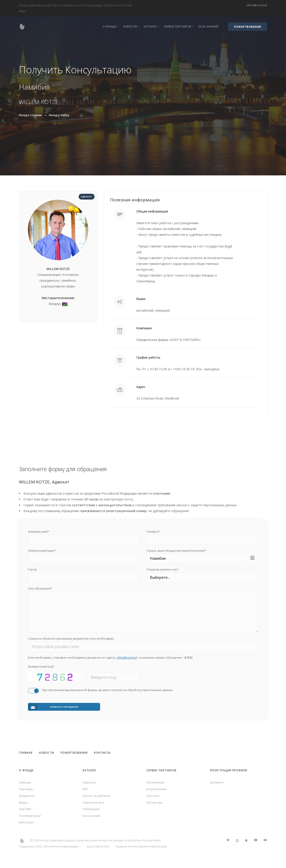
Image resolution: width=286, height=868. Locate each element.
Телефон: (153, 532)
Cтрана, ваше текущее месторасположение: (177, 551)
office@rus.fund (257, 5)
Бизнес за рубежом (97, 796)
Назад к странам (30, 115)
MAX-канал (27, 825)
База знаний (208, 27)
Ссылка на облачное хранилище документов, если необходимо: (71, 642)
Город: (32, 569)
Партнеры (27, 789)
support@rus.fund (98, 850)
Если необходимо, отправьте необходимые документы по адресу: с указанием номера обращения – (110, 661)
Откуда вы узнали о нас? (162, 569)
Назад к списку (59, 115)
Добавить (218, 781)
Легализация (156, 781)
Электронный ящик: (42, 551)
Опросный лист (94, 803)
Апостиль (154, 796)
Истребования (158, 789)
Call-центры (155, 803)
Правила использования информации (141, 850)
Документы (28, 796)
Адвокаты (90, 781)
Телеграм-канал (31, 818)
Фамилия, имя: (39, 532)
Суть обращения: (40, 588)
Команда (26, 781)
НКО (86, 789)
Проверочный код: (41, 670)
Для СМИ (26, 810)
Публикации (92, 810)
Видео (24, 803)
